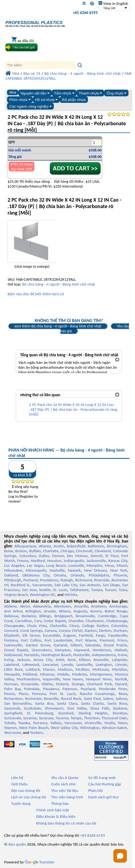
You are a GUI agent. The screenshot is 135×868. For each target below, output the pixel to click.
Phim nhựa (20, 100)
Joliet (60, 660)
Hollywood (13, 655)
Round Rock (71, 699)
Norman (11, 684)
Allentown (62, 606)
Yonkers (36, 733)
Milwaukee (13, 570)
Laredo (67, 664)
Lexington (104, 664)
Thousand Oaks (114, 718)
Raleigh (67, 580)
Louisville (76, 565)
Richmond (84, 580)
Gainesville (13, 645)
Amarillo (81, 606)
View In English (113, 4)
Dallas (44, 556)
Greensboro (41, 650)
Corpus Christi (71, 630)
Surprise (30, 718)
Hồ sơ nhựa (46, 100)
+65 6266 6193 (85, 13)
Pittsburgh (13, 580)
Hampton (63, 650)
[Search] (41, 65)
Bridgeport (63, 616)
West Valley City (64, 728)
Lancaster (50, 664)
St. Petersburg (40, 713)
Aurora (96, 611)
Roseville (51, 699)
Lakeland (11, 664)
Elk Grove (31, 635)
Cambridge (107, 616)
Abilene (10, 606)
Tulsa (123, 590)
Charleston (95, 621)
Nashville (57, 570)
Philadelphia (99, 575)
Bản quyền (17, 844)
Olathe (47, 684)
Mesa (109, 565)
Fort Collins (31, 640)
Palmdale (32, 689)
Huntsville (82, 655)
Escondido (52, 635)
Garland (60, 645)
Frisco (122, 640)
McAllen (82, 669)
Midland (30, 674)
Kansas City (118, 561)
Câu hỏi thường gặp (105, 784)
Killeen (85, 660)
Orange (78, 684)
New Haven (73, 679)
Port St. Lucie (63, 694)
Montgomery (101, 674)
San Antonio (90, 585)
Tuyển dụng (21, 803)
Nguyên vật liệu (35, 93)
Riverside (102, 580)
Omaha (60, 575)
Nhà (13, 92)
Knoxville (101, 660)
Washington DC (42, 595)
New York (119, 570)
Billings (45, 616)
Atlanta (45, 546)
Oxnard (121, 684)
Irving (9, 660)
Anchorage (118, 606)
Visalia (110, 723)
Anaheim (99, 606)
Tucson (111, 590)
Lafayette (120, 660)
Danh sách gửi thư (103, 797)
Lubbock (33, 669)
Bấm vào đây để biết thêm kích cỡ (36, 294)
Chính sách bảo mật (53, 810)
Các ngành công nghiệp (30, 106)
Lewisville (84, 664)
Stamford (66, 713)
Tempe (76, 718)
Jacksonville (96, 561)
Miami (122, 565)
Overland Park (99, 684)
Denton (105, 630)
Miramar (47, 674)
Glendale (93, 645)
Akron (25, 606)
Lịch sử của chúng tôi (29, 797)
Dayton (91, 630)
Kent (72, 660)
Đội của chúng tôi (26, 791)
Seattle (45, 590)
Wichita (71, 595)
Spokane (120, 708)
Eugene (70, 635)
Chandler (76, 621)
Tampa (97, 590)
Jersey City (43, 660)
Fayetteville (118, 635)
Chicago (67, 551)
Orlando (77, 575)
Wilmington (90, 728)
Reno (123, 694)
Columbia (119, 626)
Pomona (39, 694)
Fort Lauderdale (59, 640)
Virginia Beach (16, 595)
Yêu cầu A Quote (65, 778)
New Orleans (96, 570)
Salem (108, 699)
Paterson (70, 689)
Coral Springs (31, 630)
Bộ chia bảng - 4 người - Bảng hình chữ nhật (59, 284)
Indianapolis (74, 561)
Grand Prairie (115, 645)
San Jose (29, 590)
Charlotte (51, 551)
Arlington (33, 611)
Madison (65, 669)
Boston (21, 551)
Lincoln (121, 664)
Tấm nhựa (64, 93)
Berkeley (29, 616)
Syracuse (46, 718)
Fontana (11, 640)
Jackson (23, 660)
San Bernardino (18, 703)
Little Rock (13, 669)
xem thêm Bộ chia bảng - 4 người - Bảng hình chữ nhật (58, 326)
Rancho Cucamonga (97, 694)
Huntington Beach (56, 655)
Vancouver (73, 723)
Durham (120, 630)
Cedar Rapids (55, 621)
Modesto (79, 674)
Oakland (11, 575)
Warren (10, 728)
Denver (58, 556)
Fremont (107, 640)
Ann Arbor (13, 611)
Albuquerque (25, 546)
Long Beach (56, 565)
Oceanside (30, 684)
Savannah (12, 708)
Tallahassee (79, 590)
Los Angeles (14, 565)
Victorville (93, 723)
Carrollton (24, 621)
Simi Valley (77, 708)
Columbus (28, 556)
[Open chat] (120, 856)
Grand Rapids (16, 650)
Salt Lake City (66, 585)
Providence (49, 580)
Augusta (80, 611)
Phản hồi (96, 791)
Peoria (9, 694)
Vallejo (56, 723)
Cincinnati (84, 551)
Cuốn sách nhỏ (63, 784)
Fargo (100, 635)
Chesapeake (14, 626)
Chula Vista (37, 626)
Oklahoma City (36, 575)
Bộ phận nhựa (74, 100)
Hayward (81, 650)
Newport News (99, 679)
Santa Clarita (92, 703)
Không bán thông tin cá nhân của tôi (66, 823)
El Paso (112, 556)
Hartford (38, 561)
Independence (104, 655)
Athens (65, 611)
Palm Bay (12, 689)
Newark (74, 570)
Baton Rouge (116, 611)
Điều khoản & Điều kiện (56, 816)
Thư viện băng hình (67, 797)
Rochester (33, 699)
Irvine (122, 655)
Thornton (92, 718)
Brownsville (85, 616)
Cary (38, 621)
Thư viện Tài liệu (65, 791)
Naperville (51, 679)
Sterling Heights (93, 713)
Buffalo (35, 551)
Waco (123, 723)
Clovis (74, 626)
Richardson (13, 699)
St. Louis (60, 590)
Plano (23, 694)
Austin (59, 546)
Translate (39, 862)
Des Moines (77, 556)
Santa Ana (44, 703)
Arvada (50, 611)
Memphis (94, 565)
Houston (54, 561)
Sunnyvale (13, 718)
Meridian (120, 669)
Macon (49, 669)
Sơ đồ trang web (102, 778)
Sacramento (42, 585)
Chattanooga (117, 621)
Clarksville (58, 626)
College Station (95, 626)
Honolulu (32, 655)
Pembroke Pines (113, 689)
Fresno (23, 561)
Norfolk (121, 679)
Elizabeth (12, 635)
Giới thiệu (20, 784)
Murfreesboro (28, 679)
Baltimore (96, 546)
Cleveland (103, 551)
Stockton (120, 713)
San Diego (111, 585)
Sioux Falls (100, 708)
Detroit (97, 556)
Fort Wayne (86, 640)
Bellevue (11, 616)
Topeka (24, 723)
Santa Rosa (117, 703)
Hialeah (121, 650)
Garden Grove (38, 645)
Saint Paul (92, 699)
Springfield (13, 713)
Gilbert (76, 645)
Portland (31, 580)
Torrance (40, 723)
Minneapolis (36, 570)
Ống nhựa (117, 93)
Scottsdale (32, 708)
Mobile (63, 674)
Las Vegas (35, 565)
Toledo (10, 723)
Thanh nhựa (90, 93)
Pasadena (51, 689)
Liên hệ (17, 778)
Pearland (88, 689)
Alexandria (42, 606)
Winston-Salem (114, 728)
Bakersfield (76, 546)
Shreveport (54, 708)
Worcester (12, 733)
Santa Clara (67, 703)
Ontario (62, 684)
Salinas (121, 699)
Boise (9, 551)
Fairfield (86, 635)
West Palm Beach (34, 728)
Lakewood (31, 664)
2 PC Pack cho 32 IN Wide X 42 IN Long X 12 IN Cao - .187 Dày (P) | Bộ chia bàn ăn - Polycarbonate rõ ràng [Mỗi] (73, 409)
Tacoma (62, 718)
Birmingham (117, 546)
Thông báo (60, 803)
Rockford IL (20, 585)
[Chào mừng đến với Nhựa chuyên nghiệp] (35, 23)
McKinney (101, 669)
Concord (11, 630)
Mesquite (12, 674)
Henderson (102, 650)
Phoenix (121, 575)
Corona (51, 630)
